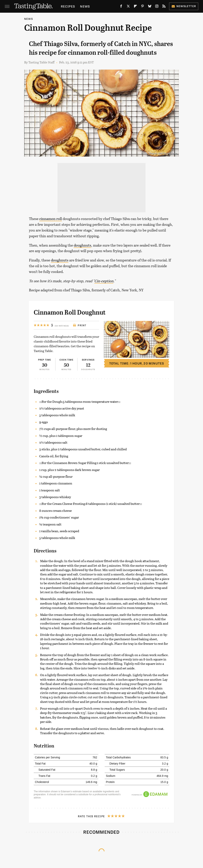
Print (80, 325)
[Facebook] (121, 7)
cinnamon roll (51, 219)
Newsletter (184, 6)
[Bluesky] (150, 7)
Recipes (68, 6)
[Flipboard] (135, 7)
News (85, 6)
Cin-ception (104, 281)
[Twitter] (128, 7)
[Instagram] (157, 7)
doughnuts (82, 245)
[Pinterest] (143, 7)
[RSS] (164, 7)
